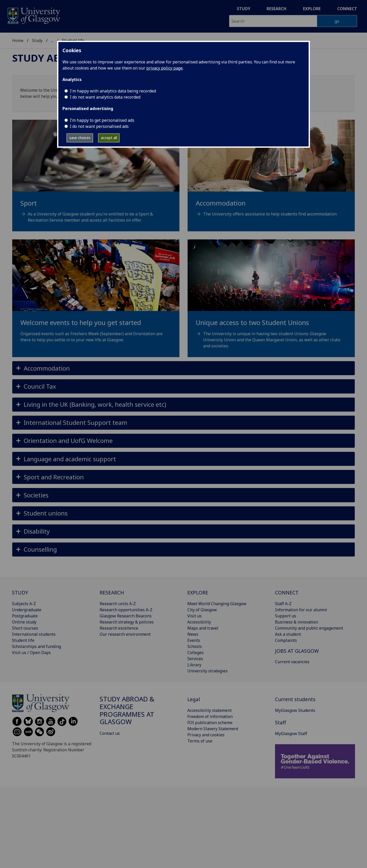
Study (244, 9)
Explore (312, 9)
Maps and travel (203, 628)
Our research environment (125, 634)
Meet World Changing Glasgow (217, 604)
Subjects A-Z (24, 604)
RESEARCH (112, 593)
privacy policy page (165, 68)
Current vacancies (292, 662)
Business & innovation (297, 622)
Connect (347, 9)
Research (277, 9)
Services (195, 659)
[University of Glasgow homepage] (34, 15)
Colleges (195, 653)
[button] (183, 368)
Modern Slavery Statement (213, 729)
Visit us (194, 616)
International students (34, 634)
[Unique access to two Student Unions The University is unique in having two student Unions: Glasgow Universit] (271, 300)
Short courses (25, 628)
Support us (286, 616)
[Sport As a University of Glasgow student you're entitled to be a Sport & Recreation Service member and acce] (96, 178)
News (193, 634)
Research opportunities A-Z (126, 610)
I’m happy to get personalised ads (102, 120)
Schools (195, 646)
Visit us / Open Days (31, 653)
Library (194, 665)
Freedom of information (210, 716)
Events (194, 640)
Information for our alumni (301, 610)
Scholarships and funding (36, 646)
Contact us (110, 733)
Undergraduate (27, 610)
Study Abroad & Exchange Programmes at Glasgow (127, 710)
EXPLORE (198, 593)
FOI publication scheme (210, 723)
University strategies (207, 671)
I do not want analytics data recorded (105, 97)
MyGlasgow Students (295, 710)
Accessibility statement (209, 710)
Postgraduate (25, 616)
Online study (24, 622)
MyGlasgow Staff (291, 734)
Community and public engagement (309, 628)
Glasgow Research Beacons (126, 616)
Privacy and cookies (206, 735)
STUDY (20, 593)
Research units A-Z (118, 604)
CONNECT (287, 593)
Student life (23, 640)
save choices (80, 138)
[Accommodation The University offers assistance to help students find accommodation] (271, 174)
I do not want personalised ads (99, 126)
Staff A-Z (283, 604)
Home (18, 40)
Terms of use (200, 741)
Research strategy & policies (127, 622)
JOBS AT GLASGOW (297, 651)
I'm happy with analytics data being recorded (113, 91)
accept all (109, 138)
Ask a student (288, 634)
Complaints (286, 640)
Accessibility (199, 622)
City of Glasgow (202, 610)
